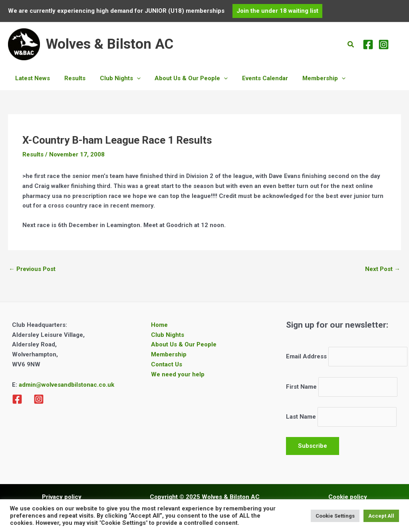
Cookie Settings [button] (335, 516)
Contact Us (167, 364)
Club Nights (168, 335)
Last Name (301, 417)
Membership (169, 354)
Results (33, 154)
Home (159, 325)
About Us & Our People (184, 344)
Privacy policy (62, 497)
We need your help (178, 374)
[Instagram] (384, 44)
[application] (131, 78)
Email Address (306, 356)
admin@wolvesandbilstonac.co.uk (66, 385)
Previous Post (32, 269)
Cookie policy (348, 497)
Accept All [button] (381, 516)
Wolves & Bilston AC (110, 44)
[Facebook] (368, 44)
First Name (301, 387)
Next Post (383, 269)
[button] (277, 11)
